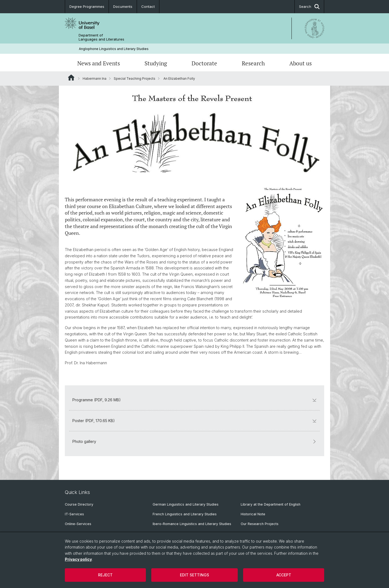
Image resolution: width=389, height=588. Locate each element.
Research (253, 63)
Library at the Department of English (271, 504)
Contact (148, 6)
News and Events (99, 63)
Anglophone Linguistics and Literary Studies (114, 49)
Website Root (71, 78)
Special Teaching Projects (135, 78)
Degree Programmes (87, 6)
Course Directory (79, 504)
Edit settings (194, 575)
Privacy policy (78, 559)
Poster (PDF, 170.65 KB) (194, 421)
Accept (284, 575)
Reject (105, 575)
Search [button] (309, 7)
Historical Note (253, 514)
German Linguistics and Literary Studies (186, 504)
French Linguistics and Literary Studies (185, 514)
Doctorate (204, 63)
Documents (123, 6)
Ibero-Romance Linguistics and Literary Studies (192, 524)
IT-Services (74, 514)
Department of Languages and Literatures (101, 37)
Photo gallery (194, 441)
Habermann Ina (95, 78)
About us (301, 63)
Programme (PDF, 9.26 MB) (194, 400)
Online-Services (78, 524)
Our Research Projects (260, 524)
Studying (156, 63)
